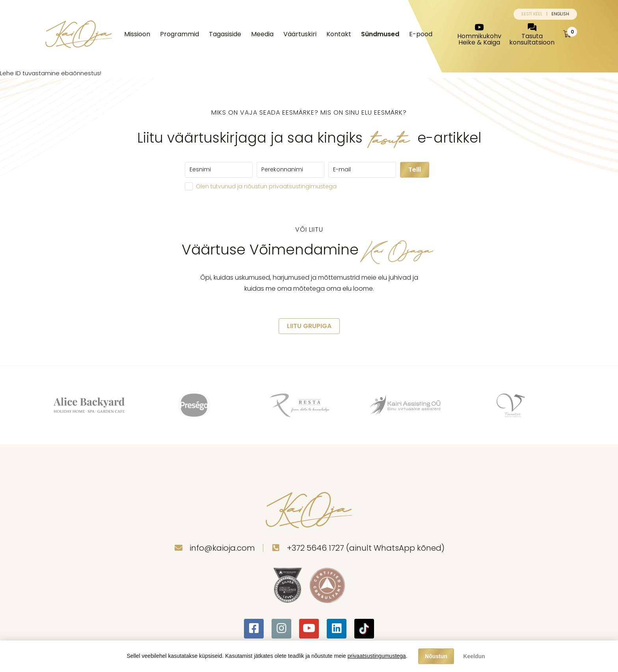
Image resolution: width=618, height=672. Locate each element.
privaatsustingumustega (377, 656)
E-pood (421, 34)
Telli (415, 170)
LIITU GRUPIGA (309, 326)
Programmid (180, 34)
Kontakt (339, 34)
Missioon (137, 34)
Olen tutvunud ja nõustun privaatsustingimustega (266, 186)
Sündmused (380, 34)
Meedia (262, 34)
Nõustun (436, 656)
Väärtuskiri (300, 34)
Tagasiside (225, 34)
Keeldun (474, 656)
